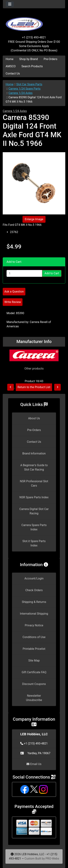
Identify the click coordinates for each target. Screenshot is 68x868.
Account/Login (34, 578)
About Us (34, 418)
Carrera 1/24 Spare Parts (25, 89)
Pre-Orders (51, 59)
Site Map (34, 661)
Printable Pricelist (34, 649)
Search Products (32, 66)
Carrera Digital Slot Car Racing (34, 511)
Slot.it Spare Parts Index (34, 543)
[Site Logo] (34, 22)
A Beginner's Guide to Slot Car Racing (34, 467)
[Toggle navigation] (10, 4)
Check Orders (34, 590)
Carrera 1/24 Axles (21, 93)
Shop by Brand (28, 59)
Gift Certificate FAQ (34, 672)
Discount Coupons (34, 684)
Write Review (13, 302)
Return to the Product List (34, 387)
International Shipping (34, 614)
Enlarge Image (34, 219)
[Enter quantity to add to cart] (24, 273)
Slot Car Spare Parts (29, 84)
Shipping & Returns (34, 602)
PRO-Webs (52, 859)
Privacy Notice (34, 625)
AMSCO (11, 66)
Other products (34, 369)
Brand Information (34, 453)
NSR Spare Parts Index (34, 497)
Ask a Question (14, 292)
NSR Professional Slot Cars (34, 483)
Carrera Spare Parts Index (34, 527)
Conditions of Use (34, 637)
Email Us (34, 764)
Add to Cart (52, 273)
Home (10, 59)
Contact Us (13, 73)
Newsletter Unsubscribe (34, 698)
